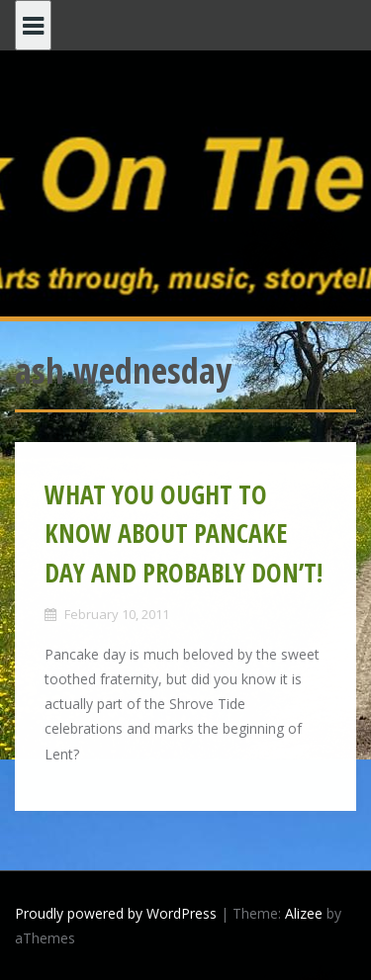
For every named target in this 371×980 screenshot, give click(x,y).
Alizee (304, 913)
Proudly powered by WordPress (116, 913)
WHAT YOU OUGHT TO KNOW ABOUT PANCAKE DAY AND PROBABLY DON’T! (184, 534)
